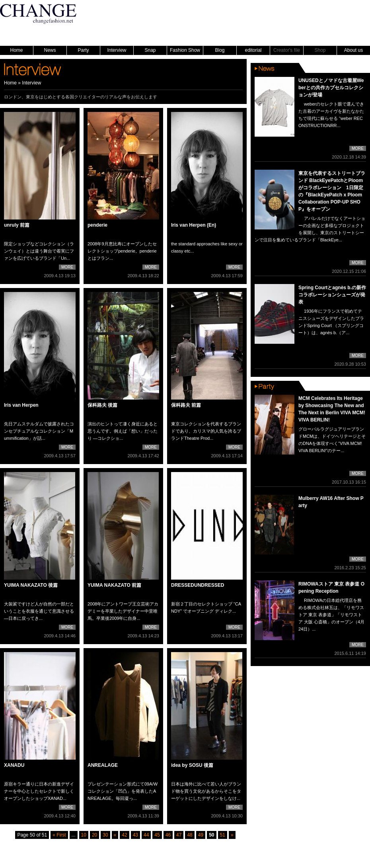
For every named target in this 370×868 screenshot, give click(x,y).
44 (146, 835)
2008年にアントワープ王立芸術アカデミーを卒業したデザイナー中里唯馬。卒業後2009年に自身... (123, 611)
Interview (117, 50)
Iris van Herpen (21, 405)
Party (83, 50)
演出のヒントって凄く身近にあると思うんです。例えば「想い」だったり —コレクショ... (123, 431)
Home (16, 50)
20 (94, 835)
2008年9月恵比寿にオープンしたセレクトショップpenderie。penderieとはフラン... (122, 251)
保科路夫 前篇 (186, 405)
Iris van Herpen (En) (194, 225)
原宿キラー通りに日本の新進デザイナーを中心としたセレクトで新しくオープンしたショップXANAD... (39, 791)
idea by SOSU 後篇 (192, 765)
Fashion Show (185, 50)
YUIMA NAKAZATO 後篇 (31, 585)
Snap (150, 50)
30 (105, 835)
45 (157, 835)
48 (190, 835)
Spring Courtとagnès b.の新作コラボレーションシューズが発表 (332, 295)
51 (223, 835)
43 (135, 835)
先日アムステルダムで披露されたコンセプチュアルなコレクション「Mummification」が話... (39, 431)
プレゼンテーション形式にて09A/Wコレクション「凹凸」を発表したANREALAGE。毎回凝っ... (123, 791)
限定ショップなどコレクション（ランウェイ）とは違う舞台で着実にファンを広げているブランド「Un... (39, 251)
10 (84, 835)
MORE (67, 267)
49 (201, 835)
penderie (97, 225)
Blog (220, 50)
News (50, 50)
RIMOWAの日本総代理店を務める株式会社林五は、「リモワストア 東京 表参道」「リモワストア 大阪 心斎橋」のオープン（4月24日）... (331, 615)
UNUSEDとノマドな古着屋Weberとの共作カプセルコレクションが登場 (331, 88)
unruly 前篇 (17, 225)
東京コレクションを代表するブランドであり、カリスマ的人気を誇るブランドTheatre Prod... (206, 431)
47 (179, 835)
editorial (253, 50)
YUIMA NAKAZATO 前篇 (114, 585)
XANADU (14, 765)
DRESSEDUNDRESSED (198, 585)
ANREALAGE (103, 765)
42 (124, 835)
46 (168, 835)
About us (353, 50)
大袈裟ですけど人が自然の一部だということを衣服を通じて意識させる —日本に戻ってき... (39, 611)
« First (59, 835)
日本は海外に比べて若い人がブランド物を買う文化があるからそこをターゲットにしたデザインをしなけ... (206, 791)
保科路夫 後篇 (102, 405)
